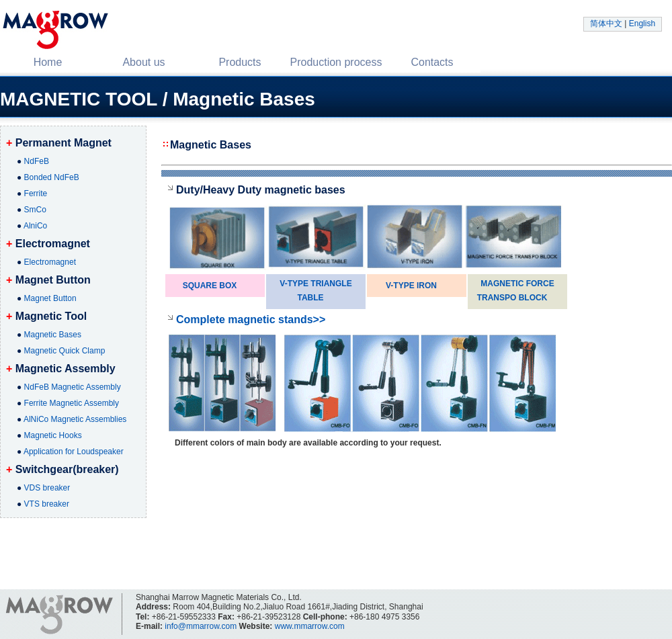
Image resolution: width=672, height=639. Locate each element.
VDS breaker (47, 488)
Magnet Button (50, 298)
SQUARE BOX (210, 286)
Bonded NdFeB (52, 177)
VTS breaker (47, 504)
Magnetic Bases (53, 335)
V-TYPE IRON (411, 286)
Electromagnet (50, 262)
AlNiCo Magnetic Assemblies (75, 419)
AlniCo (35, 226)
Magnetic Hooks (53, 435)
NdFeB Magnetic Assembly (73, 387)
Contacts (432, 62)
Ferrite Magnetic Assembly (72, 403)
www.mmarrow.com (310, 626)
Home (48, 62)
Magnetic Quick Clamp (65, 351)
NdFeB (37, 161)
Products (240, 62)
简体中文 (606, 24)
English (642, 24)
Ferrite (36, 194)
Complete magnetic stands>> (251, 319)
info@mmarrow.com (201, 626)
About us (143, 62)
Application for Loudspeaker (74, 452)
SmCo (35, 210)
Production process (336, 62)
